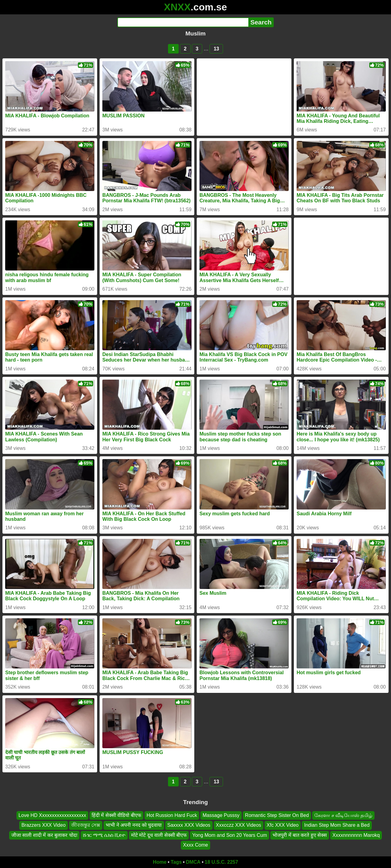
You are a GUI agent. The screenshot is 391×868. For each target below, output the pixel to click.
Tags (176, 862)
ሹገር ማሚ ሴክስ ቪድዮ (104, 835)
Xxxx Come (195, 845)
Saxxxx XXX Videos (189, 825)
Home (160, 862)
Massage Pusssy (221, 815)
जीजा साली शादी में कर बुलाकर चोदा (44, 835)
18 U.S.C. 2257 (221, 862)
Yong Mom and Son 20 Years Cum (230, 835)
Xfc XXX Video (283, 825)
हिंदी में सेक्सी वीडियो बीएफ (116, 815)
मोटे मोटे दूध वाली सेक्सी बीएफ (159, 835)
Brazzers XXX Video (44, 825)
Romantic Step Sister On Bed (277, 815)
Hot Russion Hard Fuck (172, 815)
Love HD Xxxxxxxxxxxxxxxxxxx (52, 815)
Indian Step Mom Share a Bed (337, 825)
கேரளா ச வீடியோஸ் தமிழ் (343, 815)
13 (216, 49)
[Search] (183, 22)
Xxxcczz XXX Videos (239, 825)
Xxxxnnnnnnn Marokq (356, 835)
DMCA (193, 862)
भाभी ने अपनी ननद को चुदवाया (134, 825)
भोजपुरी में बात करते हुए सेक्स (300, 835)
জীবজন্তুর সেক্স (86, 825)
